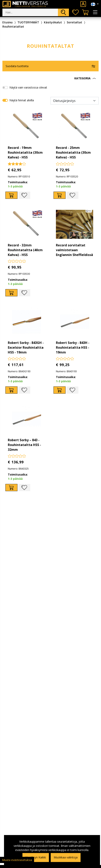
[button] (50, 78)
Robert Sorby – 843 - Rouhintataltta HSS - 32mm (24, 445)
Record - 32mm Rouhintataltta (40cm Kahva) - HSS (25, 250)
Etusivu (8, 22)
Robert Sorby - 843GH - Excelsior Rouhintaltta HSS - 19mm (26, 347)
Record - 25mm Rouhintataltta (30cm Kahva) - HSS (73, 152)
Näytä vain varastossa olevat (28, 87)
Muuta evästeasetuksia (17, 860)
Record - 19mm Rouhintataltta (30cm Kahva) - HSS (25, 152)
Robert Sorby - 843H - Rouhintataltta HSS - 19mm (73, 347)
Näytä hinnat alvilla (22, 100)
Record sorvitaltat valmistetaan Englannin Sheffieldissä (74, 250)
